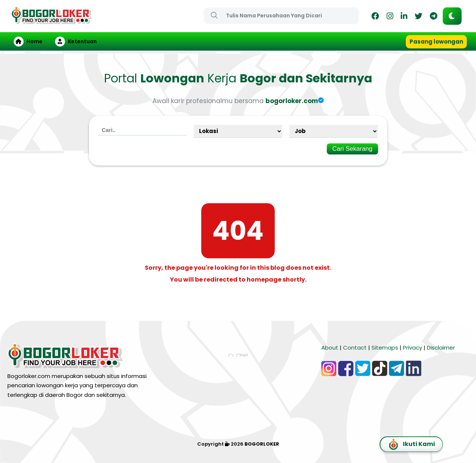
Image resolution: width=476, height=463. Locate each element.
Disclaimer (441, 348)
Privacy (412, 348)
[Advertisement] (238, 411)
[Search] (214, 15)
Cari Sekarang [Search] (352, 149)
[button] (452, 16)
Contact (355, 348)
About (330, 348)
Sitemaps (385, 348)
